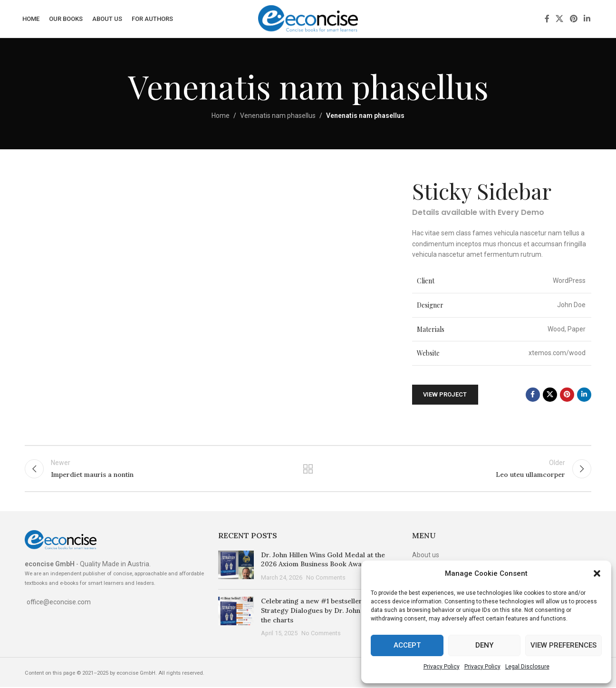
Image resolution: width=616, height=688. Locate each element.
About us (426, 556)
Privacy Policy (442, 667)
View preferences (563, 645)
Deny (484, 645)
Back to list (308, 469)
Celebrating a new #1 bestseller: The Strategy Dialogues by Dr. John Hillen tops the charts (329, 612)
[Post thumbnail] (236, 567)
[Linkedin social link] (587, 19)
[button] (597, 573)
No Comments (326, 578)
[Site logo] (308, 19)
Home (221, 116)
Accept (407, 645)
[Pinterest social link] (573, 19)
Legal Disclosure (527, 667)
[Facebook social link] (547, 19)
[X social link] (560, 19)
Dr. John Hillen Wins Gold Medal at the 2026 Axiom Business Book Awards (323, 561)
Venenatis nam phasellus (278, 116)
